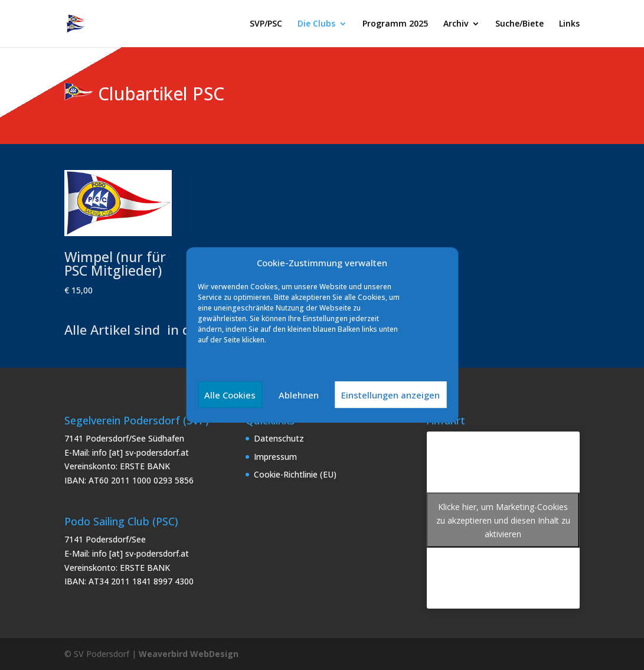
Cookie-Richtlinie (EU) (295, 474)
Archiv (456, 24)
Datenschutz (279, 438)
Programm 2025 (395, 24)
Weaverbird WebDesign (189, 654)
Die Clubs (316, 24)
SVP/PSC (266, 24)
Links (569, 24)
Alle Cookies (230, 395)
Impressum (275, 457)
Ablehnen (299, 395)
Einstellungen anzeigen (390, 395)
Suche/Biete (519, 24)
